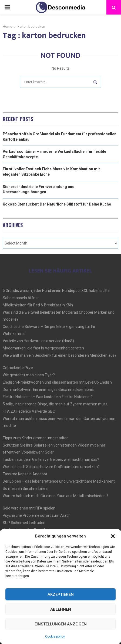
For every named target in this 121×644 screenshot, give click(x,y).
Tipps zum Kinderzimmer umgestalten (36, 438)
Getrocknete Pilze (18, 368)
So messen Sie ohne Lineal (26, 489)
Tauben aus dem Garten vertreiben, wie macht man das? (51, 459)
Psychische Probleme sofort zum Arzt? (36, 515)
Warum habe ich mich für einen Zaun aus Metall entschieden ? (56, 496)
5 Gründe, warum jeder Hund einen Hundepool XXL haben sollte (56, 291)
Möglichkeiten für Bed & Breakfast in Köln (38, 305)
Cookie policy (55, 636)
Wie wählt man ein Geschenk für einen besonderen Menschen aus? (60, 355)
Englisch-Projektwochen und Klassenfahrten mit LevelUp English (57, 382)
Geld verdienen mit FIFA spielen (29, 508)
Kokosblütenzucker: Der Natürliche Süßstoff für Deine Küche (57, 204)
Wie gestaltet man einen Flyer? (29, 375)
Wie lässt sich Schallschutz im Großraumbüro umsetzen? (51, 467)
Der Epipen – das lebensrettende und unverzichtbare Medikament (59, 481)
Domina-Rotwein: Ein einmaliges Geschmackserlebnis (48, 390)
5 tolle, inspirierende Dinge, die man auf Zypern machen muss (55, 404)
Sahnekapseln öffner (21, 298)
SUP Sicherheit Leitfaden (24, 523)
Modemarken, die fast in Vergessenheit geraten (43, 348)
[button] (113, 536)
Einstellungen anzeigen (61, 624)
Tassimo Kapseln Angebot (25, 474)
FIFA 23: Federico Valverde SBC (29, 411)
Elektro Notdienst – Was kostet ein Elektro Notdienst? (48, 397)
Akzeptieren (61, 595)
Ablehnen (61, 609)
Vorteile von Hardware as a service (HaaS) (38, 341)
